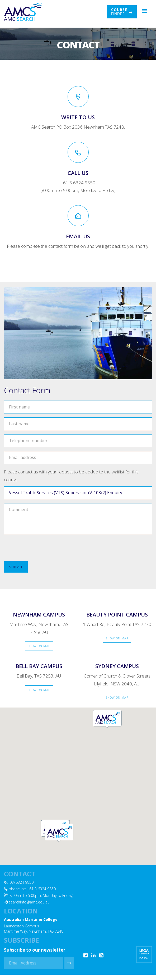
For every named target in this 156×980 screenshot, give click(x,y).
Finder (122, 12)
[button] (59, 832)
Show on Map (39, 646)
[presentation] (44, 548)
